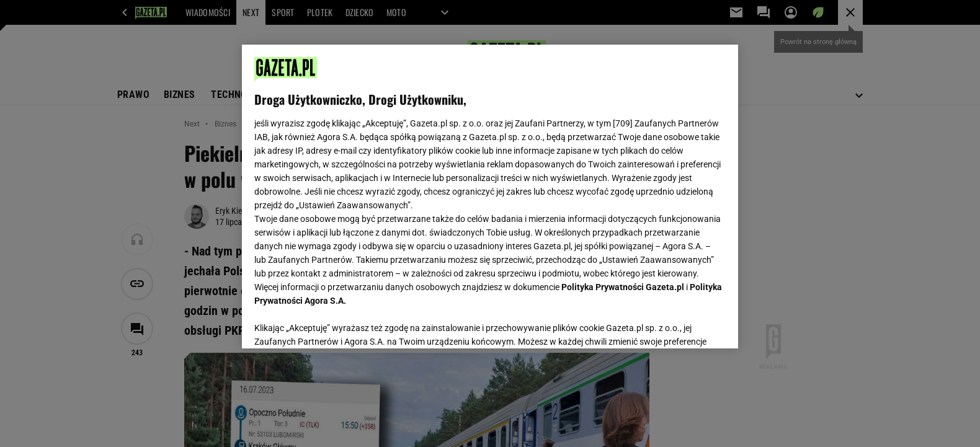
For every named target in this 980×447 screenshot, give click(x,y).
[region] (490, 197)
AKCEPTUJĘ (684, 324)
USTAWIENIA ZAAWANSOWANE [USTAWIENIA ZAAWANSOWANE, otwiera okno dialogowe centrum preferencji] (335, 324)
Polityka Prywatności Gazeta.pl (623, 287)
